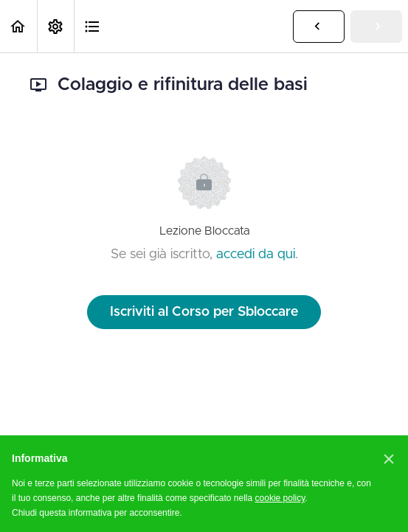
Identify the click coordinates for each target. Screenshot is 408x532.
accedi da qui (256, 255)
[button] (18, 26)
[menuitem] (55, 26)
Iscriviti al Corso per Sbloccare (204, 312)
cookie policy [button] (280, 498)
